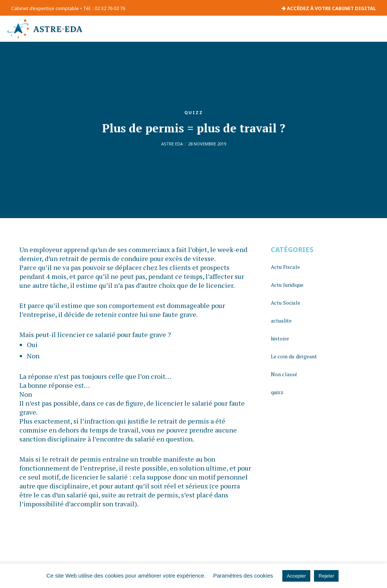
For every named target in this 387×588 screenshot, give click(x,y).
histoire (280, 338)
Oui (32, 345)
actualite (281, 320)
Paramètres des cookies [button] (243, 576)
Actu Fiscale (285, 267)
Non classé (284, 374)
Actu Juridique (287, 285)
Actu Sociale (286, 303)
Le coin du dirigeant (294, 356)
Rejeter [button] (326, 576)
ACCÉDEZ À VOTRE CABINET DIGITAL (329, 8)
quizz (194, 112)
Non (33, 356)
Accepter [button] (296, 576)
